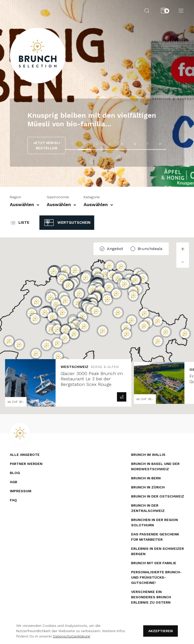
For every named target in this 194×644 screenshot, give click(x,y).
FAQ (13, 500)
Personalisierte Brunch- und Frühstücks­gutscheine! (156, 577)
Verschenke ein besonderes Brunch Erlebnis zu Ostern (151, 597)
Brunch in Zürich (148, 487)
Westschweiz (75, 367)
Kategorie (92, 197)
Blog (15, 473)
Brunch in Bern (146, 478)
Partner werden (26, 464)
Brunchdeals (150, 249)
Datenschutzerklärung (72, 636)
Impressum (21, 491)
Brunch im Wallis (148, 455)
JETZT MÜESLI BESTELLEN (47, 145)
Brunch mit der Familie (154, 563)
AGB (14, 482)
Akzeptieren (161, 631)
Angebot (115, 249)
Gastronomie (58, 197)
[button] (36, 354)
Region (16, 197)
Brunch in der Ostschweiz (158, 496)
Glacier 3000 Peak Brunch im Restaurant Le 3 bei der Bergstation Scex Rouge (92, 379)
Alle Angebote (25, 455)
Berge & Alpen (105, 367)
